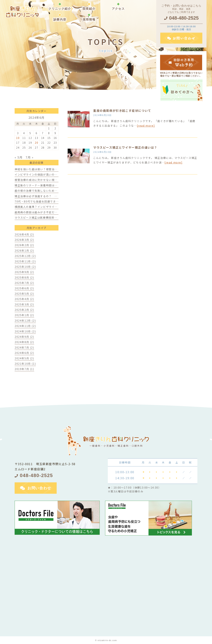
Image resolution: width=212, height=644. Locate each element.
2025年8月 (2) (24, 277)
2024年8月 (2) (24, 342)
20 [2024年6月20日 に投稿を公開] (36, 143)
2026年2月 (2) (24, 245)
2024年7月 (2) (24, 347)
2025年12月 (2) (25, 256)
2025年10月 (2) (25, 267)
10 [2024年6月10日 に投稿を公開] (18, 138)
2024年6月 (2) (24, 353)
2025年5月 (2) (24, 294)
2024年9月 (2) (24, 337)
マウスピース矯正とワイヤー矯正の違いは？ (125, 147)
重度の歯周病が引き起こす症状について (122, 111)
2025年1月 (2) (24, 315)
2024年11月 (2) (25, 326)
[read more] (146, 126)
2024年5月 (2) (24, 358)
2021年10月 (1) (25, 364)
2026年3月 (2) (24, 240)
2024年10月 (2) (25, 331)
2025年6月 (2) (24, 288)
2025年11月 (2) (25, 261)
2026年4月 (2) (24, 234)
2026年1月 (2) (24, 251)
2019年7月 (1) (24, 369)
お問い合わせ (39, 488)
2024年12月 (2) (25, 321)
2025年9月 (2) (24, 272)
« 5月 (19, 157)
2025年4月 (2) (24, 299)
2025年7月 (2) (24, 283)
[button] (60, 17)
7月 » (30, 157)
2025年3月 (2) (24, 304)
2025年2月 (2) (24, 310)
